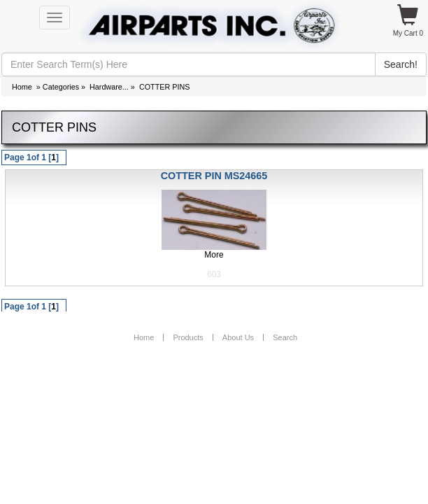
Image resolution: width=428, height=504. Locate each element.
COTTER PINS (165, 87)
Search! (401, 64)
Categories (61, 87)
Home (22, 87)
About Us (238, 337)
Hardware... (109, 87)
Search (285, 337)
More (214, 255)
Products (188, 337)
